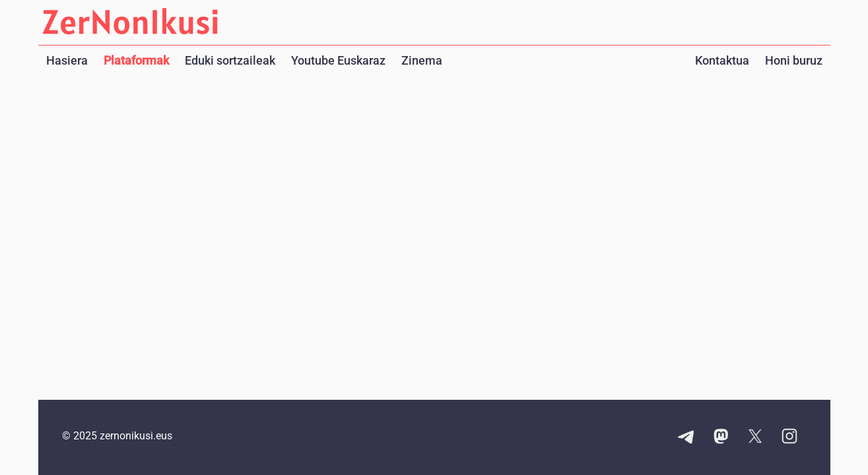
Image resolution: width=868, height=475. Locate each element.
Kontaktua (722, 60)
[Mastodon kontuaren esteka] (721, 437)
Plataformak (136, 60)
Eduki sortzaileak (230, 60)
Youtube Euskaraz (338, 60)
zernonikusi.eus (136, 436)
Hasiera (67, 60)
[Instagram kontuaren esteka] (789, 437)
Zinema (422, 60)
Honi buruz (794, 60)
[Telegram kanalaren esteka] (686, 437)
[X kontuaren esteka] (755, 437)
